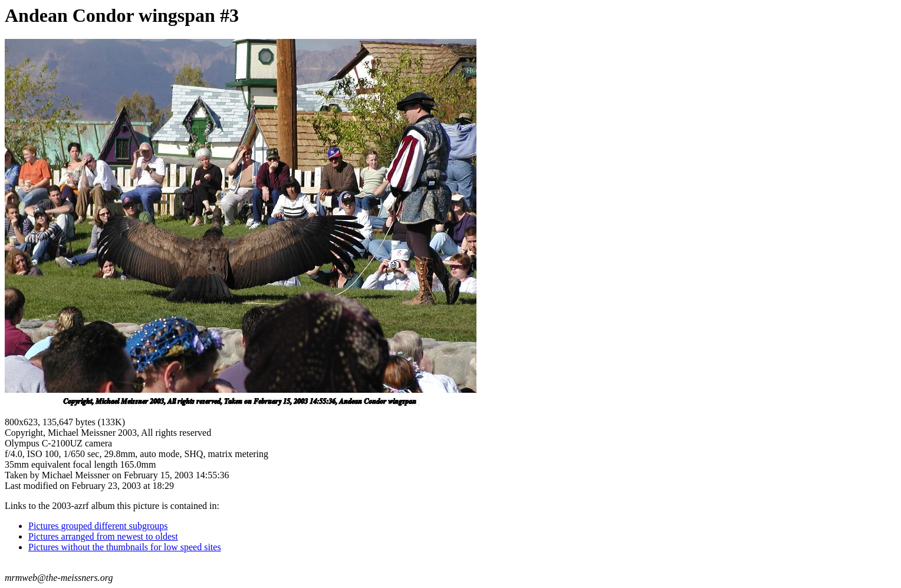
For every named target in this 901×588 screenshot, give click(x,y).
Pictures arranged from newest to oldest (103, 536)
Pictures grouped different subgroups (98, 526)
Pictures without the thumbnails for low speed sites (125, 547)
